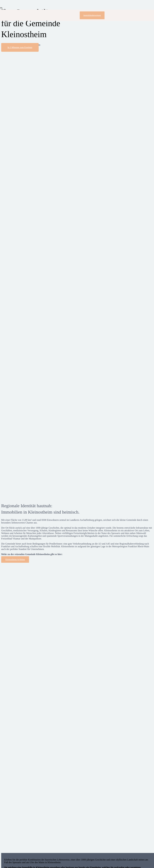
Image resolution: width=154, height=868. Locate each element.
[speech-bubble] (26, 495)
